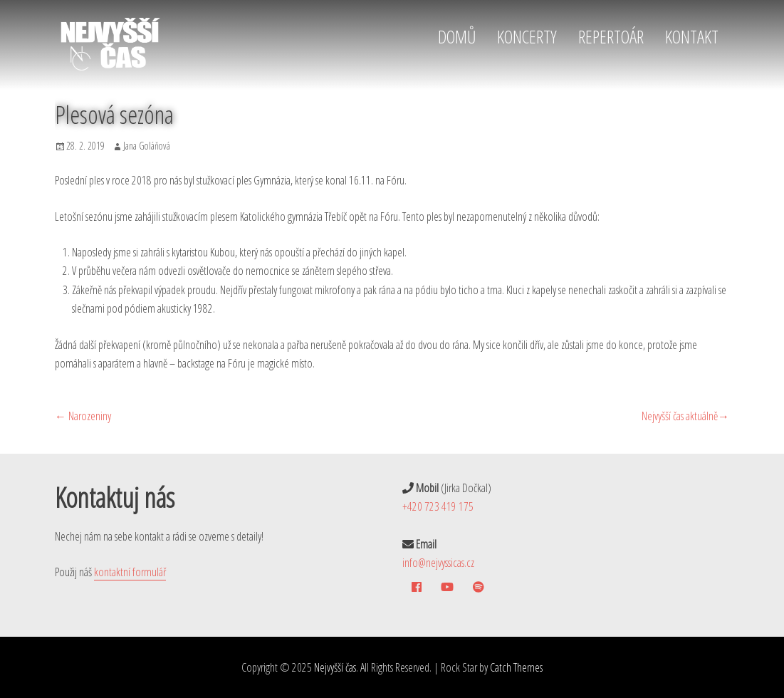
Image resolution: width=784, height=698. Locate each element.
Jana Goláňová (147, 146)
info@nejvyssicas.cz (438, 563)
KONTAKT (692, 36)
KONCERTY (527, 36)
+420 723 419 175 (438, 506)
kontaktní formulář (130, 572)
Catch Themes (516, 667)
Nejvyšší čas (335, 667)
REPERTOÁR (611, 36)
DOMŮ (457, 36)
